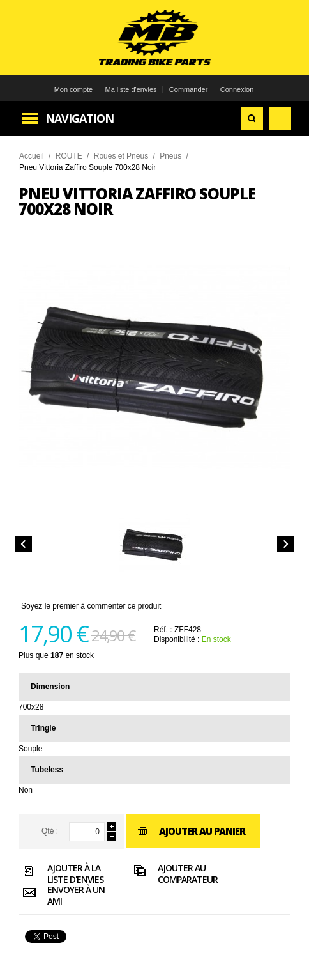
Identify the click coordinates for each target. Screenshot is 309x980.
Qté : (50, 831)
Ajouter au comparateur (173, 873)
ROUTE (69, 156)
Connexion (237, 89)
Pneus (170, 156)
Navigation (79, 118)
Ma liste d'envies (131, 89)
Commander (189, 89)
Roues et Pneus (121, 156)
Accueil (32, 156)
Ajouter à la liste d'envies (61, 873)
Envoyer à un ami (62, 895)
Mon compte (74, 89)
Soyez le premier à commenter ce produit (91, 606)
